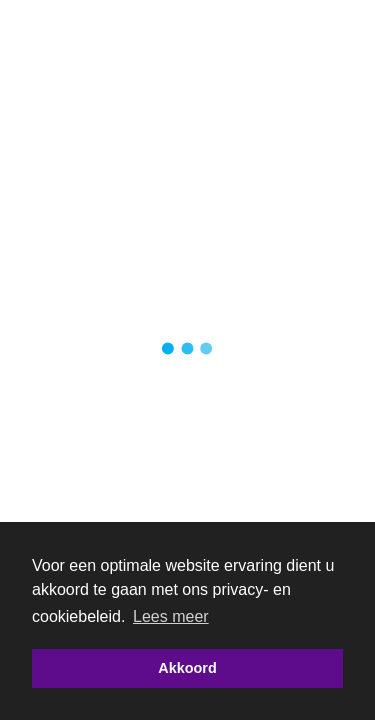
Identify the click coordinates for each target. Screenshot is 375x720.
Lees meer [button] (171, 616)
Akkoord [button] (187, 668)
